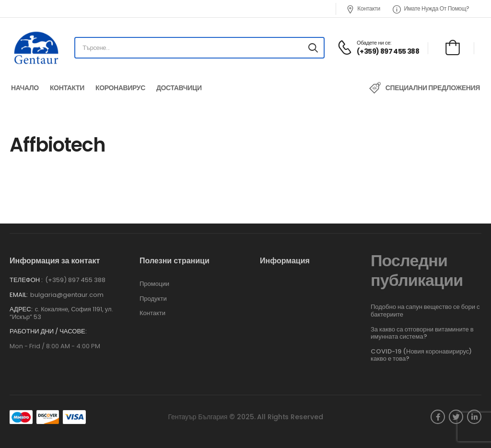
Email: (19, 295)
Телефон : (26, 280)
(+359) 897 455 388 (75, 280)
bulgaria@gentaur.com (67, 295)
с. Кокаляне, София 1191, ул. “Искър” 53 (61, 313)
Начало (25, 88)
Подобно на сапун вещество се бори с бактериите (425, 311)
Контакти (363, 9)
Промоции (154, 284)
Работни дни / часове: (48, 331)
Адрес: (21, 309)
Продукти (153, 299)
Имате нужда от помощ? (431, 9)
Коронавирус (120, 88)
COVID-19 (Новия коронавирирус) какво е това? (421, 355)
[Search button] (313, 48)
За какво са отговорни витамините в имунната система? (422, 333)
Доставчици (179, 88)
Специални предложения (433, 88)
